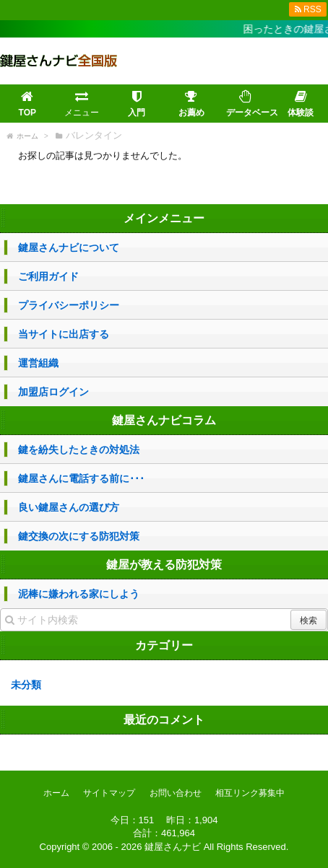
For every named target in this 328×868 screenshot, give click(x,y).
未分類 (26, 685)
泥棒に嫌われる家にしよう (79, 594)
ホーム (56, 793)
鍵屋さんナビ (173, 847)
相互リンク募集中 (250, 793)
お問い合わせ (176, 793)
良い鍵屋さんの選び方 (69, 507)
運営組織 (38, 363)
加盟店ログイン (53, 392)
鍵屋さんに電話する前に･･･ (81, 478)
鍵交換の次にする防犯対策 (79, 536)
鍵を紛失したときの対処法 (79, 450)
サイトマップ (109, 793)
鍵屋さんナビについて (69, 247)
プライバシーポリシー (69, 305)
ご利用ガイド (48, 276)
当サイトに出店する (64, 334)
